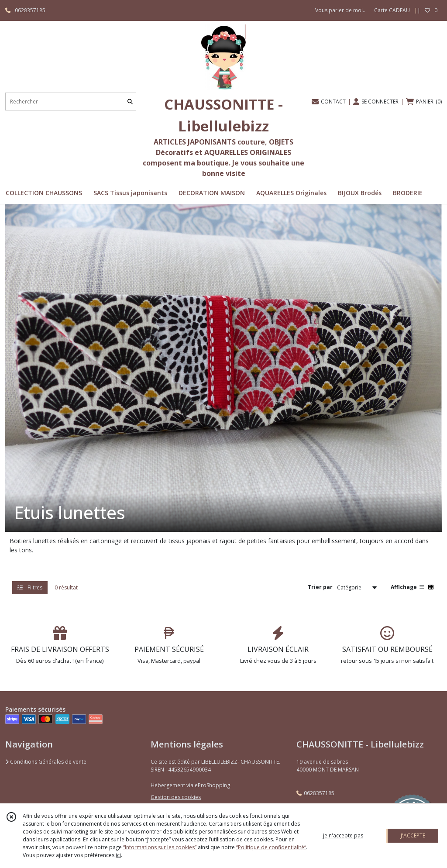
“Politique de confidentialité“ (271, 847)
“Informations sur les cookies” (160, 847)
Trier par (320, 587)
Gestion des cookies (176, 797)
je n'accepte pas (343, 835)
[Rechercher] (130, 102)
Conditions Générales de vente (46, 762)
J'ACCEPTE (413, 835)
